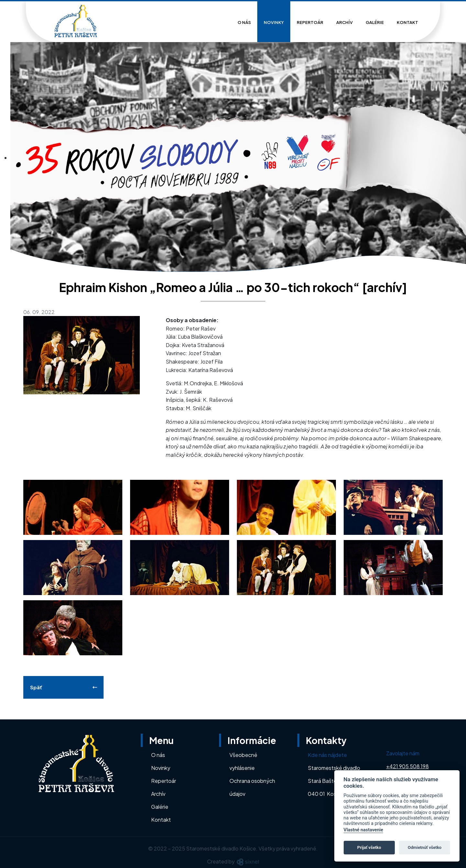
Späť (36, 687)
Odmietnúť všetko (425, 847)
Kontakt (407, 22)
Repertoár (310, 22)
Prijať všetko (369, 847)
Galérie (375, 22)
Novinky (274, 22)
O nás (244, 22)
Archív (344, 22)
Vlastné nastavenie (363, 830)
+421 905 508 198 (407, 766)
